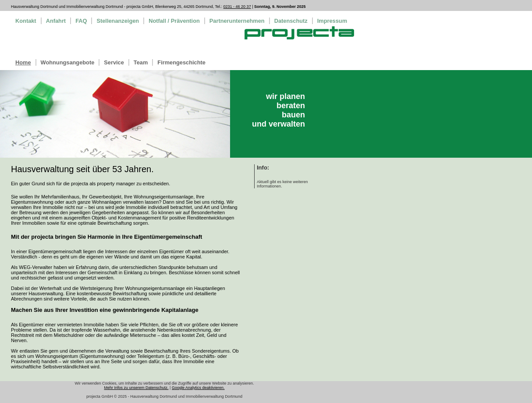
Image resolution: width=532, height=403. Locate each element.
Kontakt (26, 21)
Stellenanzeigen (118, 21)
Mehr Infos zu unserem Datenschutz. (137, 388)
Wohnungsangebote (68, 62)
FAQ (81, 21)
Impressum (332, 21)
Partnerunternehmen (237, 21)
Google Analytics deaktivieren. (198, 388)
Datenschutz (291, 21)
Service (114, 62)
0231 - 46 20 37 (237, 7)
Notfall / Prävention (174, 21)
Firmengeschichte (181, 62)
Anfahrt (56, 21)
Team (141, 62)
